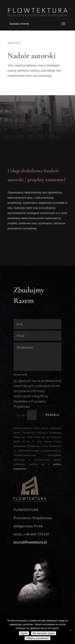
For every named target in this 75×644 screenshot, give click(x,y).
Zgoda (24, 633)
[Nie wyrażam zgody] (70, 630)
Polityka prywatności (37, 638)
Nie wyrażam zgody (43, 633)
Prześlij (53, 415)
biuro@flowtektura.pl (30, 542)
